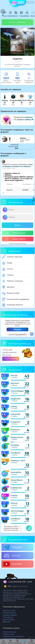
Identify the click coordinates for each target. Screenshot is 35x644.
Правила (10, 15)
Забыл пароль (15, 239)
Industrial (15, 414)
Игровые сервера (10, 615)
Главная (3, 642)
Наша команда (9, 620)
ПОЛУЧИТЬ (11, 359)
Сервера (21, 15)
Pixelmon (15, 430)
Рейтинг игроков (12, 281)
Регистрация (15, 233)
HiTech (14, 376)
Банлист (8, 287)
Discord (12, 556)
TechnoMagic (17, 391)
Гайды (27, 15)
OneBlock (15, 453)
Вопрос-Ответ (11, 293)
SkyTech (15, 383)
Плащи (8, 275)
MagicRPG (16, 399)
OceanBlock (17, 480)
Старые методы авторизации (17, 244)
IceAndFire (16, 472)
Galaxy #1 (29, 120)
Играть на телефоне (18, 22)
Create (14, 496)
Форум (5, 15)
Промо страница (9, 632)
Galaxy (14, 406)
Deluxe (29, 117)
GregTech (15, 422)
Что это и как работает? (18, 335)
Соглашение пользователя (13, 636)
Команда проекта (12, 305)
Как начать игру (9, 611)
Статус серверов (9, 639)
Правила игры (8, 634)
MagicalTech (17, 437)
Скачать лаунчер (12, 257)
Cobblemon (16, 488)
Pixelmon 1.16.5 (18, 461)
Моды (7, 263)
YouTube (12, 564)
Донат (16, 15)
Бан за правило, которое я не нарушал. (17, 165)
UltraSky (15, 445)
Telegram (13, 547)
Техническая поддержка (15, 299)
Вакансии (7, 622)
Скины (7, 269)
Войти (18, 225)
